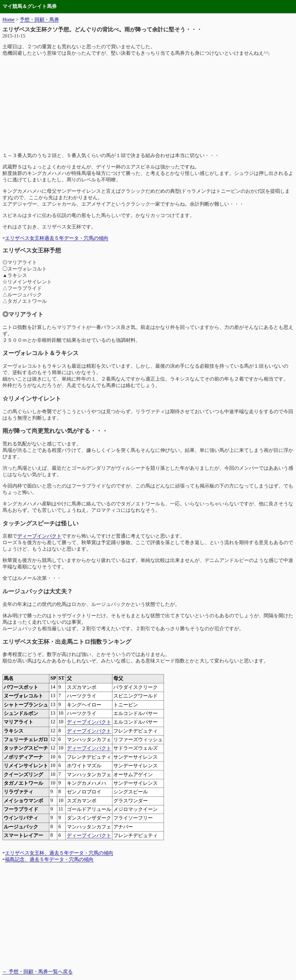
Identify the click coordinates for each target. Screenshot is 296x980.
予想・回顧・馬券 (39, 20)
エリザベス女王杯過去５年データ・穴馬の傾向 (57, 238)
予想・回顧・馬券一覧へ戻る (38, 972)
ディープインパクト (39, 536)
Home (8, 20)
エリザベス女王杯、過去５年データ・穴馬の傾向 (59, 853)
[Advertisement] (148, 105)
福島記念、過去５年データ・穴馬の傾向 (49, 859)
